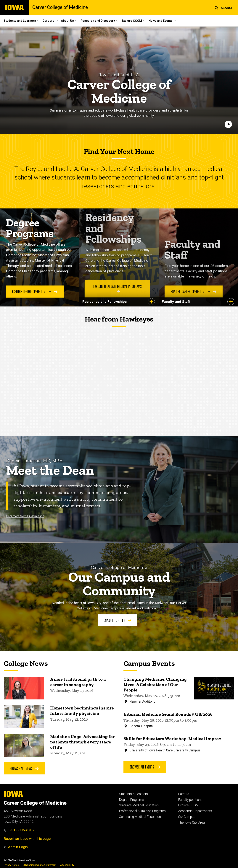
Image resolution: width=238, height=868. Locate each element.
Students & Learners (133, 794)
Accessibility (67, 865)
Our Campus (187, 817)
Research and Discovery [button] (98, 21)
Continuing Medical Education (140, 817)
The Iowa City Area (191, 823)
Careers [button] (48, 21)
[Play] (228, 125)
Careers (184, 794)
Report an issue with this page (27, 839)
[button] (224, 7)
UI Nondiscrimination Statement (40, 865)
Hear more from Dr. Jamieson (25, 516)
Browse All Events (145, 767)
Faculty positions (190, 800)
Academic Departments (195, 811)
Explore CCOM (188, 805)
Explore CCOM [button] (132, 21)
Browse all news (24, 768)
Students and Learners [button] (20, 21)
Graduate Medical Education (139, 805)
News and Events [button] (161, 21)
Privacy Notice (11, 865)
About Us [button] (67, 21)
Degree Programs (131, 800)
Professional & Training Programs (142, 811)
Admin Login (18, 847)
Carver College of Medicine (60, 7)
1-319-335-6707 (19, 830)
